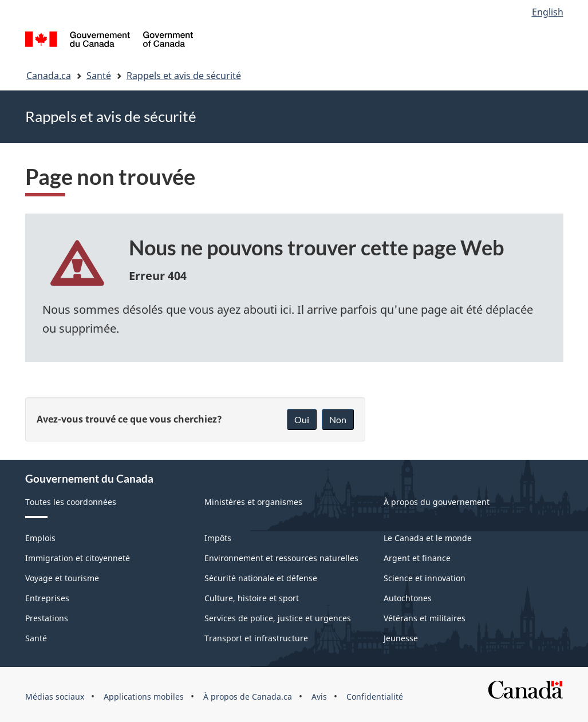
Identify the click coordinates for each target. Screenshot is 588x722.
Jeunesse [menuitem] (401, 638)
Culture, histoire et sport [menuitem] (252, 598)
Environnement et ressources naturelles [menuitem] (281, 558)
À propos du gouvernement (437, 502)
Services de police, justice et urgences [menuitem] (278, 618)
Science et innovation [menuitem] (425, 578)
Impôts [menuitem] (218, 538)
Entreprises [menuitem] (47, 598)
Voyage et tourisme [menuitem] (62, 578)
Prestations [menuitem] (47, 618)
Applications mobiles (144, 697)
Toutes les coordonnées (71, 502)
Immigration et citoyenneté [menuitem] (78, 558)
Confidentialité (375, 697)
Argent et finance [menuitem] (417, 558)
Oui (302, 419)
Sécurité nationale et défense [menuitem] (261, 578)
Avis (319, 697)
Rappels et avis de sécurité (184, 76)
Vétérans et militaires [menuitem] (425, 618)
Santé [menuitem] (36, 638)
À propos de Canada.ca (248, 697)
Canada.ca (49, 76)
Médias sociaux (55, 697)
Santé (99, 76)
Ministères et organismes (253, 502)
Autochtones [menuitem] (408, 598)
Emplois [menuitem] (40, 538)
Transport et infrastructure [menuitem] (256, 638)
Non (338, 419)
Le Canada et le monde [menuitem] (428, 538)
